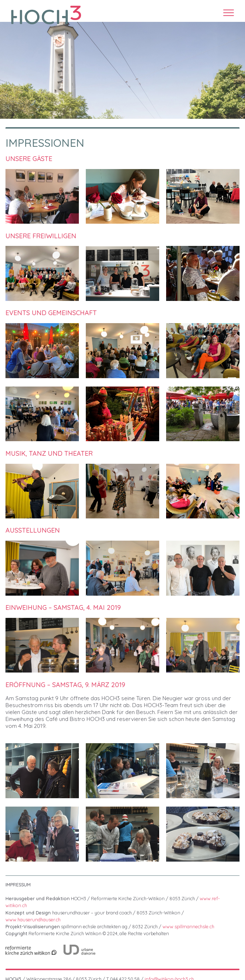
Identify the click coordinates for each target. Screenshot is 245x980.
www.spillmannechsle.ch (188, 926)
